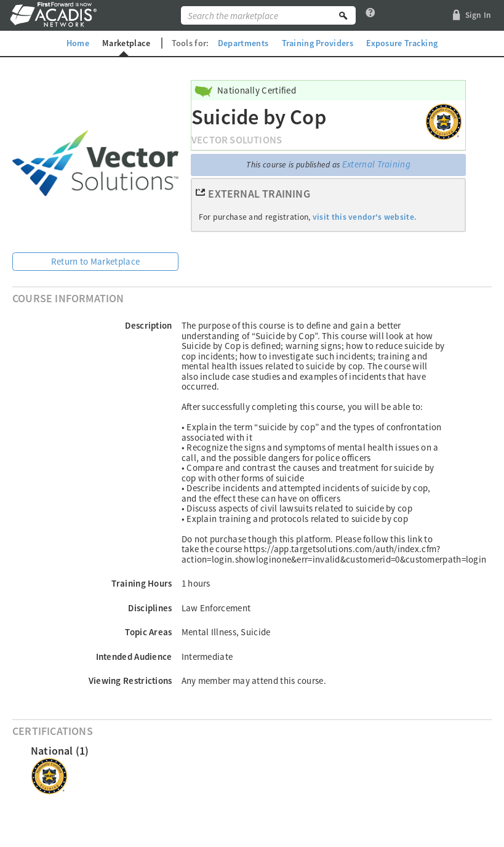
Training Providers (318, 43)
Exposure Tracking (402, 43)
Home (78, 43)
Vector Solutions (237, 140)
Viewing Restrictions (130, 680)
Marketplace (126, 43)
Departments (243, 43)
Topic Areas (148, 632)
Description (148, 325)
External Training (376, 164)
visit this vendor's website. (365, 217)
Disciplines (150, 608)
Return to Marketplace (95, 261)
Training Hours (142, 583)
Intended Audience (134, 656)
